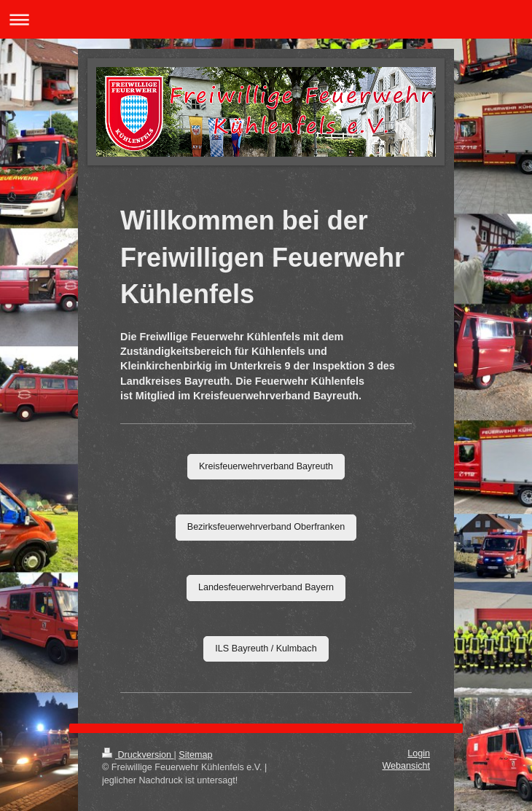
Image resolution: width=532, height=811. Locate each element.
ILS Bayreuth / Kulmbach (266, 649)
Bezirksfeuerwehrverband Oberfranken (266, 527)
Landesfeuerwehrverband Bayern (266, 587)
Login (419, 753)
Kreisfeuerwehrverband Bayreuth (266, 466)
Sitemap (195, 755)
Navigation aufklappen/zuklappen (266, 19)
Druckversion (138, 755)
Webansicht (406, 766)
